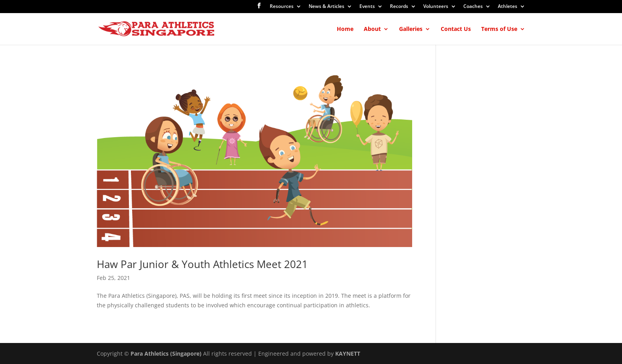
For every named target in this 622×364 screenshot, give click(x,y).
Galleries (411, 29)
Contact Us (456, 29)
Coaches (473, 7)
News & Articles (326, 7)
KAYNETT (348, 353)
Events (367, 7)
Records (399, 7)
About (372, 29)
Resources (282, 7)
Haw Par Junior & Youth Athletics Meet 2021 (202, 264)
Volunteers (436, 7)
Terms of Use (499, 29)
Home (345, 29)
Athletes (508, 7)
